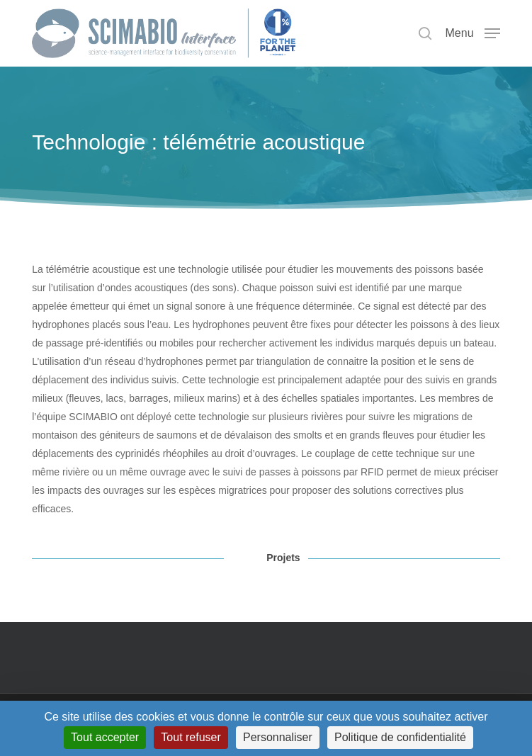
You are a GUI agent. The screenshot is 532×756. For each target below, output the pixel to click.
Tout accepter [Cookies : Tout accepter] (105, 737)
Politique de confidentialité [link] (400, 737)
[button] (473, 33)
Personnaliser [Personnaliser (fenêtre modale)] (278, 737)
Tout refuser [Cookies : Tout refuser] (191, 737)
